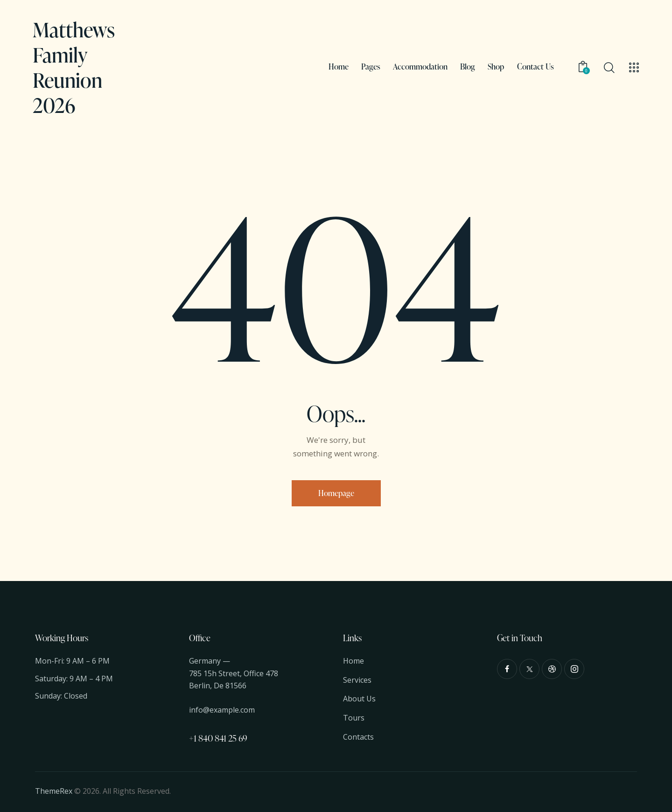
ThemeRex (54, 791)
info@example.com (222, 710)
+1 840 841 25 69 (218, 738)
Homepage (336, 493)
